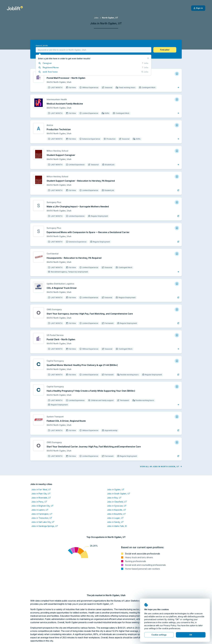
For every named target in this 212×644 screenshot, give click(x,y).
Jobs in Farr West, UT (41, 490)
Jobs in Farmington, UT (42, 514)
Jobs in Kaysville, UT (117, 510)
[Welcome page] (15, 8)
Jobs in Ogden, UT (116, 490)
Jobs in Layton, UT (40, 510)
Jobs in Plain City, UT (41, 494)
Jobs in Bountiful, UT (117, 514)
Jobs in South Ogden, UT (119, 494)
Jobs (96, 18)
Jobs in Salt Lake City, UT (43, 522)
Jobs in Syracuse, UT (117, 506)
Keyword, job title (42, 46)
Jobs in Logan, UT (115, 518)
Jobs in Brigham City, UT (42, 506)
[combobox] (93, 50)
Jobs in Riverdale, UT (41, 498)
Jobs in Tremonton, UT (42, 518)
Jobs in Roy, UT (114, 498)
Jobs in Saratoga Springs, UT (45, 526)
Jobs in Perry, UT (39, 502)
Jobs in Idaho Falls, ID (117, 526)
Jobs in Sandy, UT (115, 522)
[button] (165, 50)
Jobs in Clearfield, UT (117, 502)
